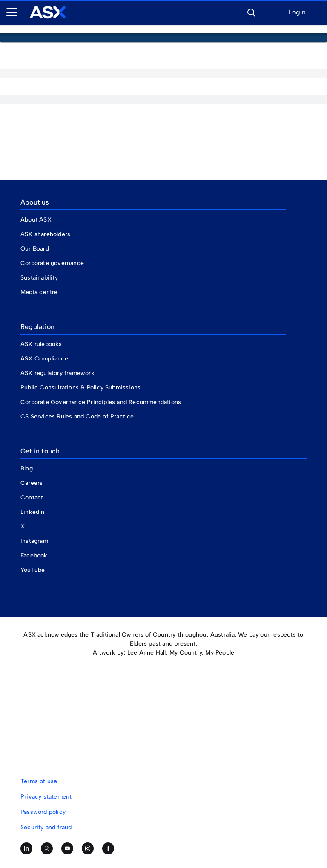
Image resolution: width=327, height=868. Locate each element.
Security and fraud (46, 827)
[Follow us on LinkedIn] (26, 848)
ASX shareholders (46, 234)
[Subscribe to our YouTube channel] (67, 848)
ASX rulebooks (41, 344)
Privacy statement (46, 797)
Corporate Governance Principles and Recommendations (101, 402)
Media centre (39, 292)
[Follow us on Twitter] (47, 848)
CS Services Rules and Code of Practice (77, 417)
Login (297, 13)
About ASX (36, 220)
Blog (27, 469)
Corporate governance (52, 263)
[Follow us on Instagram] (88, 848)
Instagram (34, 541)
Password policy (43, 812)
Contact (32, 497)
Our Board (35, 249)
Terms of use (39, 781)
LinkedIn (33, 512)
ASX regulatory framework (57, 373)
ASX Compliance (44, 359)
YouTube (33, 570)
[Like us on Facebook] (108, 848)
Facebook (34, 555)
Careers (32, 483)
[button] (251, 12)
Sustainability (39, 278)
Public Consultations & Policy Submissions (80, 388)
